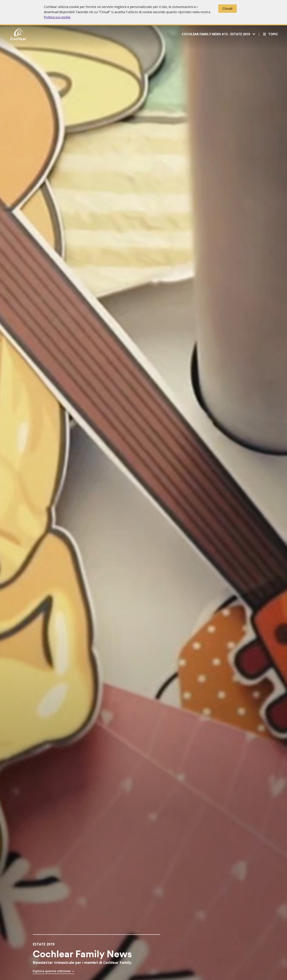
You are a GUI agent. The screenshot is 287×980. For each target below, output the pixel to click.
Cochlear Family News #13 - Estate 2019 (216, 34)
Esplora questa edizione (52, 971)
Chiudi (228, 9)
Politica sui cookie (57, 17)
